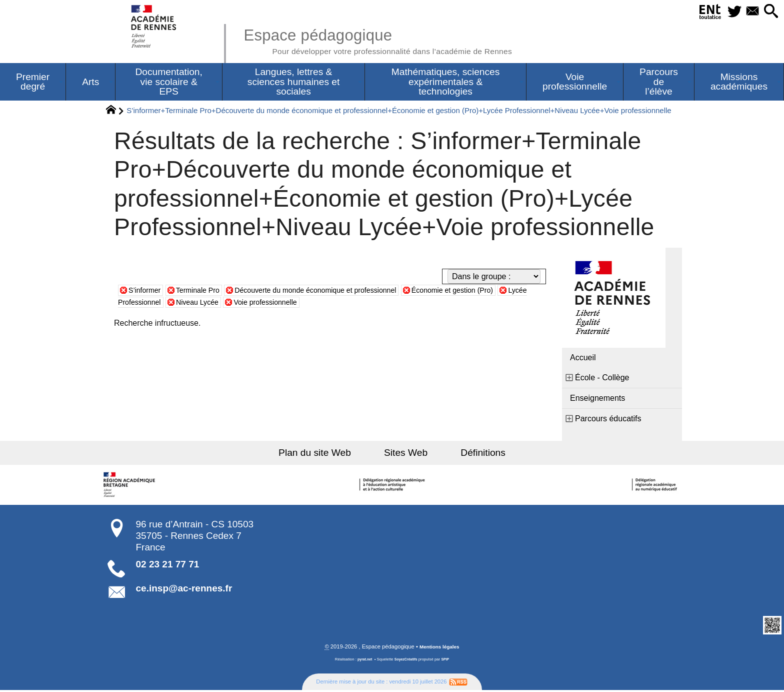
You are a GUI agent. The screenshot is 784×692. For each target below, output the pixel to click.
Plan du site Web (326, 454)
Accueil (583, 359)
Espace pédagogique (395, 40)
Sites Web (406, 454)
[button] (769, 12)
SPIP (447, 661)
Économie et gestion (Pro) (489, 291)
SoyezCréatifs (406, 661)
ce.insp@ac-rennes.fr (184, 590)
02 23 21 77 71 (168, 566)
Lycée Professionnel (164, 303)
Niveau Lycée (239, 303)
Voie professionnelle (315, 303)
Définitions (472, 454)
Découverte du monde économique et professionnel (336, 291)
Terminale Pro (205, 291)
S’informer (147, 291)
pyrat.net (363, 661)
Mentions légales (439, 648)
